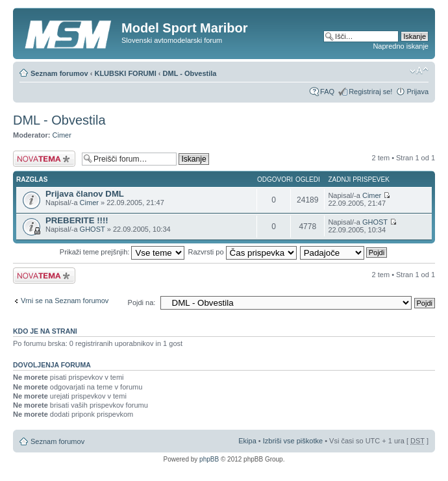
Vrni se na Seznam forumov (65, 301)
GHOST (93, 229)
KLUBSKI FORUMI (125, 73)
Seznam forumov (59, 73)
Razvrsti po (243, 252)
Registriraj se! (370, 92)
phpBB (209, 459)
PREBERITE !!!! (77, 220)
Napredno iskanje (401, 46)
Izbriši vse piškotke (294, 441)
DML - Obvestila (190, 73)
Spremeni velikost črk (419, 71)
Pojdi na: (142, 302)
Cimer (62, 135)
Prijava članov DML (85, 194)
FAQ (327, 92)
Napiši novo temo (44, 159)
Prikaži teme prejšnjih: (122, 252)
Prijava (417, 92)
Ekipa (247, 441)
